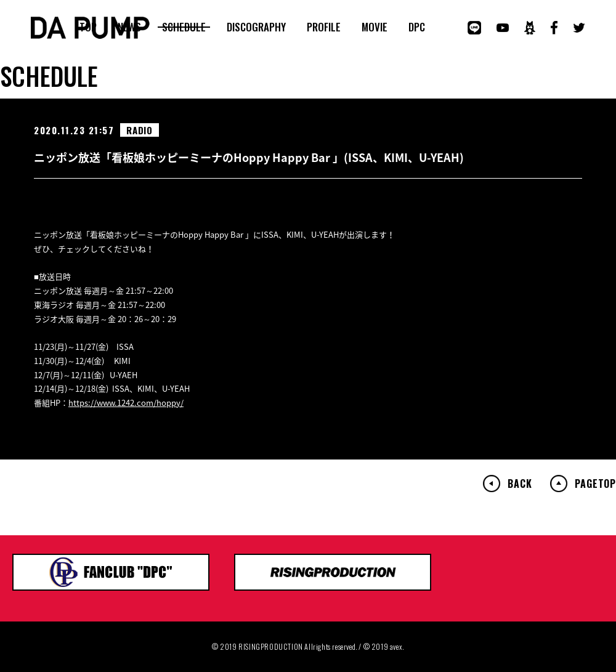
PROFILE (324, 27)
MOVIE (375, 27)
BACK (520, 484)
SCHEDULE (184, 27)
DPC (417, 27)
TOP (88, 27)
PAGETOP (595, 484)
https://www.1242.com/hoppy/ (126, 403)
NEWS (129, 27)
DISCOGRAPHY (256, 27)
